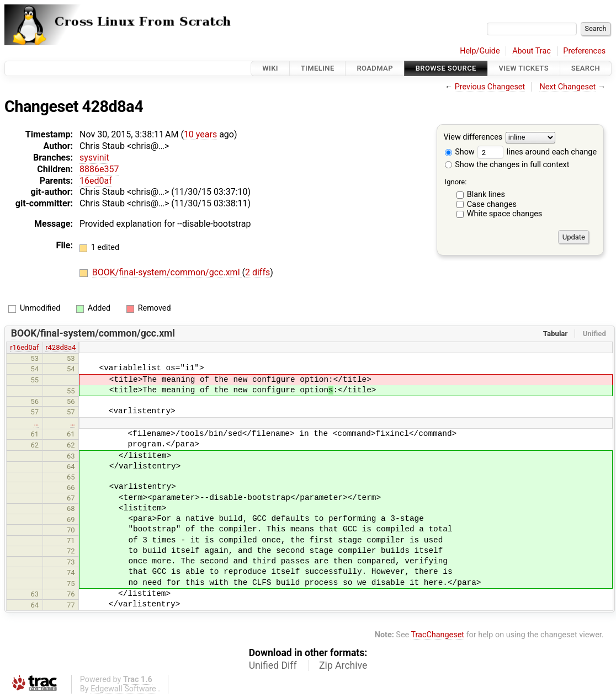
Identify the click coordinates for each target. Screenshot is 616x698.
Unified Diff (273, 665)
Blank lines (486, 195)
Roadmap (375, 68)
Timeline (318, 68)
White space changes (505, 214)
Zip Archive (343, 665)
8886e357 (99, 169)
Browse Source (446, 68)
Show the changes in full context (507, 165)
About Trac (532, 51)
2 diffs (257, 272)
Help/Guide (480, 51)
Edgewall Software (123, 689)
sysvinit (94, 158)
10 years (200, 134)
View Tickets (524, 68)
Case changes (492, 204)
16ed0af (96, 181)
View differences (473, 138)
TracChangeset (437, 635)
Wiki (270, 68)
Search (586, 68)
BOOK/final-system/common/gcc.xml (167, 272)
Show (460, 152)
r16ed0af (24, 347)
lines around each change (537, 152)
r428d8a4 (60, 347)
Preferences (584, 51)
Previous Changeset (490, 87)
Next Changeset (567, 87)
